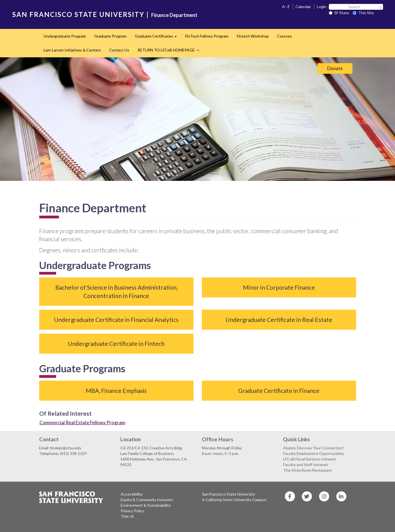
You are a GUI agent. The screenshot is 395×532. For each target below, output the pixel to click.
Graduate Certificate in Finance (279, 391)
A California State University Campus (234, 500)
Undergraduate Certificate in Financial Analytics (116, 320)
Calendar (303, 7)
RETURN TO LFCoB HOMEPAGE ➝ (168, 50)
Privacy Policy (132, 511)
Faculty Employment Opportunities (314, 453)
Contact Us (119, 50)
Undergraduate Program (65, 36)
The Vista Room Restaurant (308, 470)
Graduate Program (110, 36)
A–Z (286, 7)
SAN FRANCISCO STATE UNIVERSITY (78, 14)
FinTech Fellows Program (207, 36)
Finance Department (174, 15)
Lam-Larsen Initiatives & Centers (72, 50)
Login (322, 7)
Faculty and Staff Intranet (306, 465)
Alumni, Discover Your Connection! (314, 448)
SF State (339, 13)
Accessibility (132, 494)
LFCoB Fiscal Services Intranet (310, 459)
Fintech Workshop (253, 36)
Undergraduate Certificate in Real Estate (279, 320)
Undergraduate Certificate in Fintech (116, 343)
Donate (335, 68)
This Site (363, 13)
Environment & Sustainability (146, 505)
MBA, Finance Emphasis (116, 391)
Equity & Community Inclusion (147, 500)
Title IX (127, 516)
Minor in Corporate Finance (279, 287)
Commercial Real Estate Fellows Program (82, 423)
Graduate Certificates (158, 38)
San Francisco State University (228, 494)
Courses (285, 36)
